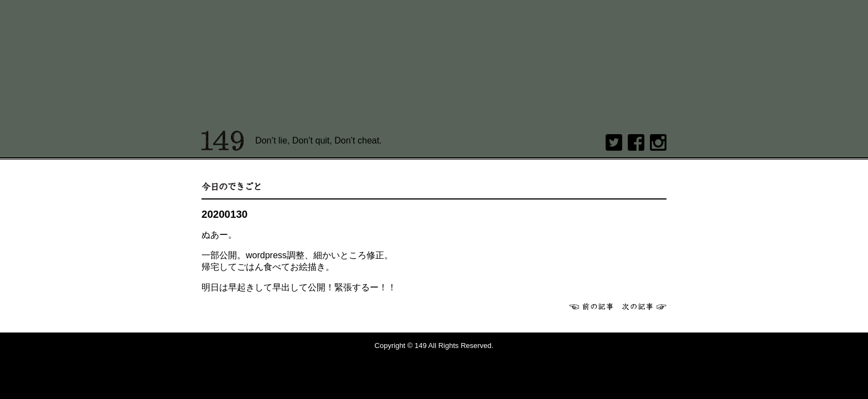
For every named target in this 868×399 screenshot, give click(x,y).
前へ (591, 306)
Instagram (658, 142)
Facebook (636, 142)
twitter (614, 142)
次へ (644, 306)
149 (223, 141)
